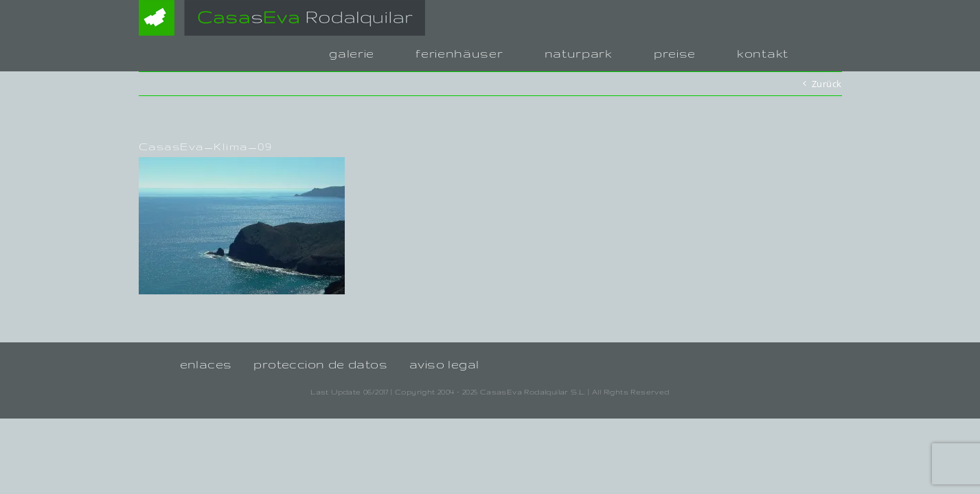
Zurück (827, 84)
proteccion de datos (320, 364)
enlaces (206, 364)
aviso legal (444, 364)
